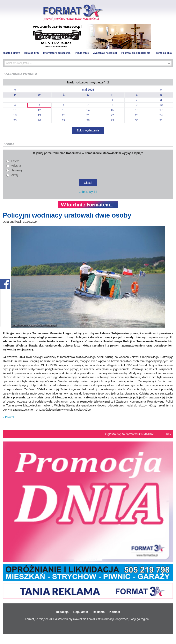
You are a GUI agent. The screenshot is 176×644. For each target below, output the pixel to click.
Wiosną (16, 166)
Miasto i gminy (11, 53)
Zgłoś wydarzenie (88, 130)
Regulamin (81, 612)
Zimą (14, 175)
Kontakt (115, 612)
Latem (15, 161)
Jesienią (17, 170)
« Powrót (8, 417)
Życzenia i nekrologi (105, 53)
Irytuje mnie (82, 53)
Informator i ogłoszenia (57, 53)
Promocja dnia (163, 53)
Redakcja (62, 612)
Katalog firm (31, 53)
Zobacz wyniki (88, 192)
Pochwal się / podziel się (136, 53)
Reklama (99, 612)
